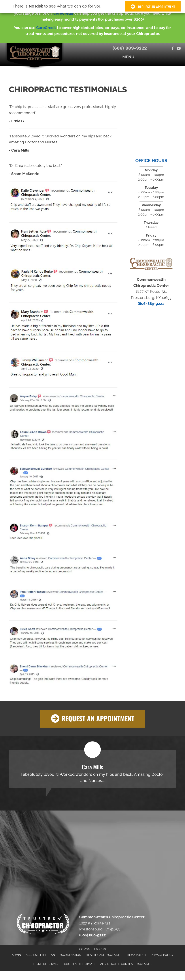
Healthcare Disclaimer (104, 955)
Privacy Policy (162, 955)
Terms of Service (46, 964)
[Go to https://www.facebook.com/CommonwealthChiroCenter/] (173, 49)
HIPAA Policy (137, 955)
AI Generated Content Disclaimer (126, 964)
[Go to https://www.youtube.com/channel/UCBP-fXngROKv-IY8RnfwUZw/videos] (179, 49)
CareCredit (63, 13)
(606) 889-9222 (130, 48)
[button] (93, 719)
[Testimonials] (92, 769)
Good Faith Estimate (80, 964)
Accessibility (36, 955)
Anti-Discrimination (66, 955)
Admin (16, 955)
